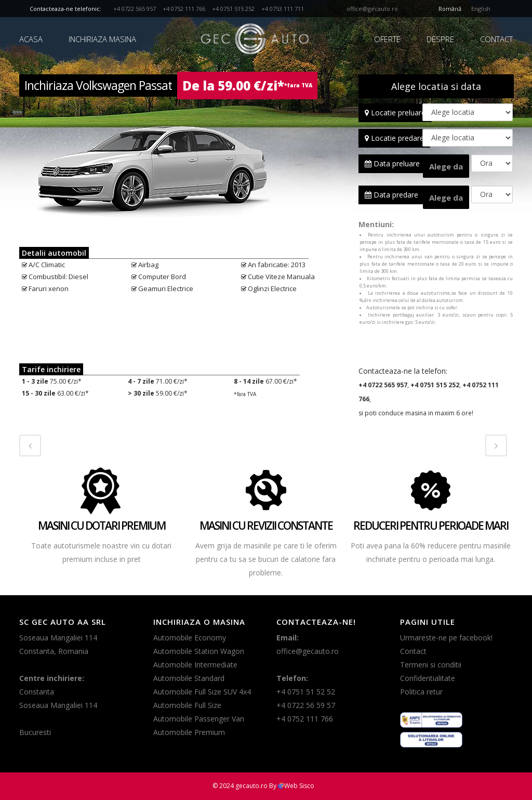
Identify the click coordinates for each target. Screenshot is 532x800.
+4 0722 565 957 (135, 9)
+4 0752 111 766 (184, 9)
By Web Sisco (292, 786)
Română (450, 9)
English (481, 9)
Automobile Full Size (187, 705)
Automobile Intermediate (195, 665)
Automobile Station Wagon (199, 651)
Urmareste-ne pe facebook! (446, 638)
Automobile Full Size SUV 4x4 (202, 692)
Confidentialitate (428, 678)
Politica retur (421, 692)
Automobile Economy (190, 638)
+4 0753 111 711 (283, 9)
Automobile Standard (189, 678)
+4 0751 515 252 (234, 9)
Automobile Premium (189, 732)
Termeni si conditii (431, 665)
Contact (413, 651)
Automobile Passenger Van (199, 719)
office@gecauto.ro (372, 9)
